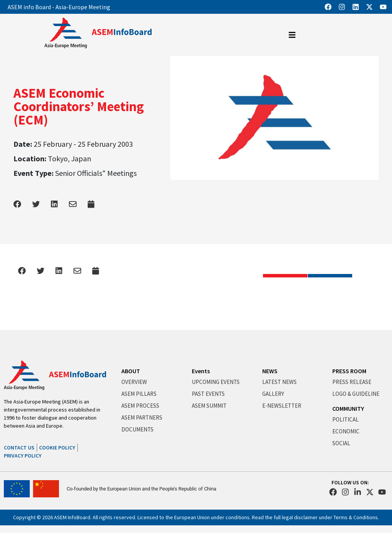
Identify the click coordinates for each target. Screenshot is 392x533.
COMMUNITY (348, 408)
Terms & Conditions (356, 517)
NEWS (270, 371)
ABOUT (131, 371)
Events (201, 371)
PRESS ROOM (349, 371)
